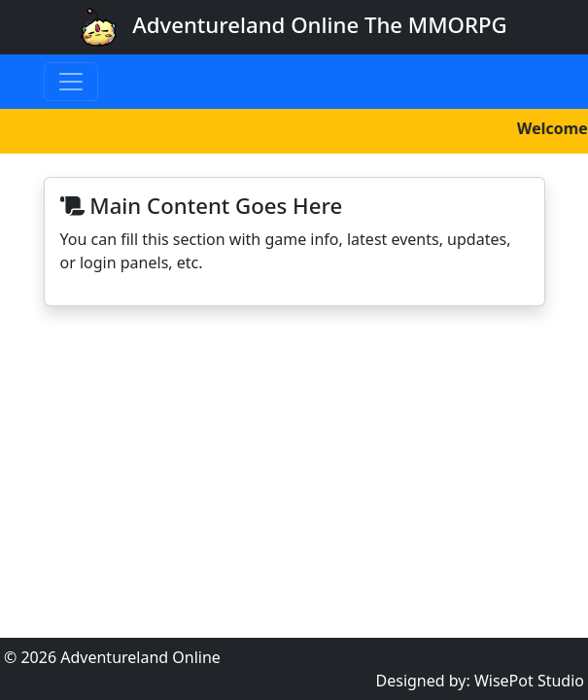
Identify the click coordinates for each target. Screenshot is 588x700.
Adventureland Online (140, 657)
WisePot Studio (529, 681)
